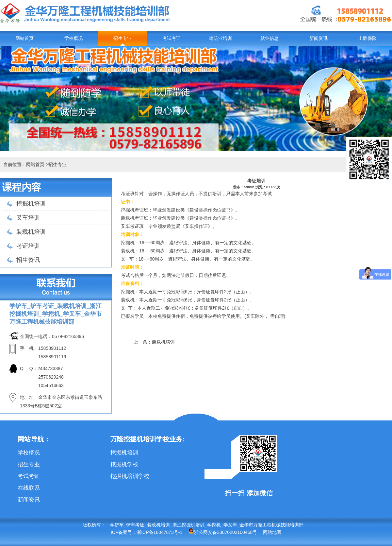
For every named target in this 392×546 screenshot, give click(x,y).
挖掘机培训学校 (130, 476)
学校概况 (73, 38)
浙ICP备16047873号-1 (159, 532)
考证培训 (28, 246)
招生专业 (122, 38)
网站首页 (24, 38)
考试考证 (171, 38)
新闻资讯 (318, 38)
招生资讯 (28, 260)
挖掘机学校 (124, 464)
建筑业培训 (220, 38)
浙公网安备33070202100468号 (223, 532)
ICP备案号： (124, 532)
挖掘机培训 (31, 204)
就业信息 (269, 38)
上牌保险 (367, 38)
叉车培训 (28, 218)
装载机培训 (31, 232)
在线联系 (29, 488)
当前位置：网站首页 (24, 164)
